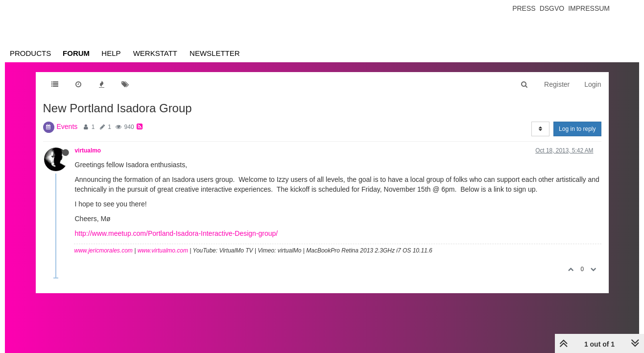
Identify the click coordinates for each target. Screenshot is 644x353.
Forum (76, 53)
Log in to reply (577, 129)
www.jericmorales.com (104, 251)
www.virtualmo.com (163, 251)
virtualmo (88, 151)
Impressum (589, 8)
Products (30, 53)
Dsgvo (552, 8)
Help (111, 53)
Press (524, 8)
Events (67, 126)
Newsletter (215, 53)
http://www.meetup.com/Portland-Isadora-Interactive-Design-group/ (177, 233)
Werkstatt (155, 53)
